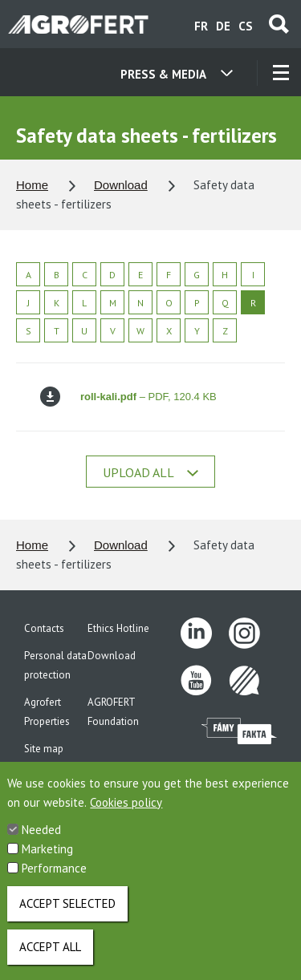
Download (121, 185)
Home (32, 185)
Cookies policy (126, 814)
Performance (54, 880)
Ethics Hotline (118, 628)
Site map (44, 749)
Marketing (47, 861)
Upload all (150, 472)
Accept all (50, 959)
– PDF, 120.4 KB (128, 397)
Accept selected (67, 915)
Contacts (44, 628)
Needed (41, 842)
